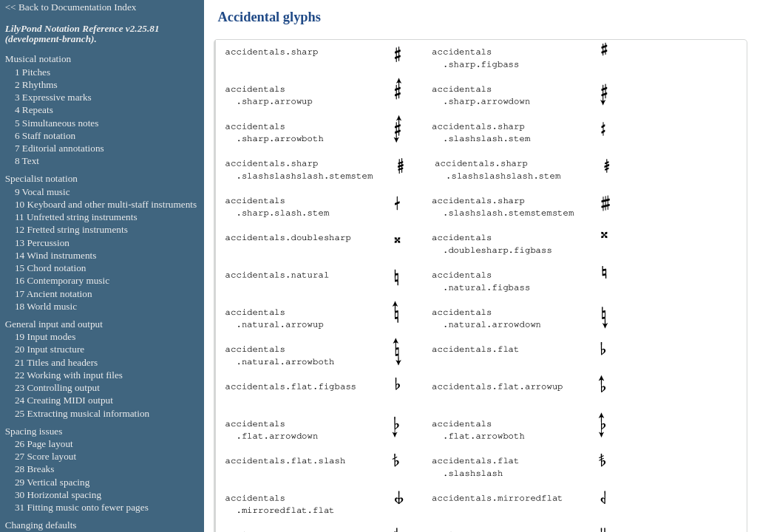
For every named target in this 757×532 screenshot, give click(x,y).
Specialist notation (41, 178)
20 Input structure (50, 349)
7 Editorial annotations (60, 148)
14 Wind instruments (56, 255)
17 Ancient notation (54, 294)
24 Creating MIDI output (64, 400)
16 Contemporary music (62, 280)
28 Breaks (34, 469)
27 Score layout (45, 456)
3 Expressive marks (53, 97)
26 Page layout (44, 444)
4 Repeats (34, 110)
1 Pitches (33, 72)
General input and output (54, 324)
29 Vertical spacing (52, 482)
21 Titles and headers (56, 362)
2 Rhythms (36, 85)
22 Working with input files (69, 375)
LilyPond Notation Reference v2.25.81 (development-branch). (82, 34)
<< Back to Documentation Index (71, 7)
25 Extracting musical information (82, 413)
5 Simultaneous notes (57, 123)
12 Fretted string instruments (71, 229)
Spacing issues (34, 431)
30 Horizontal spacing (58, 495)
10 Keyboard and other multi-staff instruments (106, 204)
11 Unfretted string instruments (76, 217)
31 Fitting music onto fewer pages (82, 507)
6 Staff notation (45, 136)
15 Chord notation (51, 268)
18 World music (46, 306)
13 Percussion (42, 243)
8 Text (27, 161)
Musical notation (38, 59)
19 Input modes (45, 337)
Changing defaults (41, 525)
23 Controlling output (57, 388)
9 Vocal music (43, 192)
